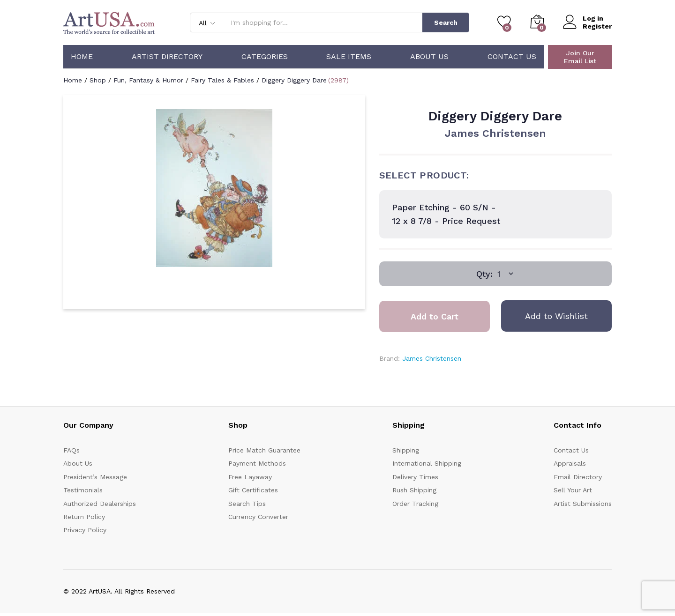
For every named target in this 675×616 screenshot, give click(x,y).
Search (446, 22)
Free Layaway (250, 477)
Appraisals (570, 463)
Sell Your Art (573, 490)
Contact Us (512, 57)
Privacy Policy (85, 530)
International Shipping (427, 463)
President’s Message (95, 477)
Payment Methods (257, 463)
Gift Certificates (253, 490)
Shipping (406, 450)
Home (82, 57)
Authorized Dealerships (100, 504)
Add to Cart (435, 316)
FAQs (71, 450)
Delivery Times (415, 477)
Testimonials (83, 490)
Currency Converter (258, 517)
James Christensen (495, 133)
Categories (265, 57)
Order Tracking (415, 504)
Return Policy (84, 517)
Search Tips (247, 504)
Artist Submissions (583, 504)
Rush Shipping (414, 490)
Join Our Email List (580, 57)
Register (597, 26)
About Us (429, 57)
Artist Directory (167, 57)
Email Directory (578, 477)
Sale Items (349, 57)
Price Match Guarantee (264, 450)
